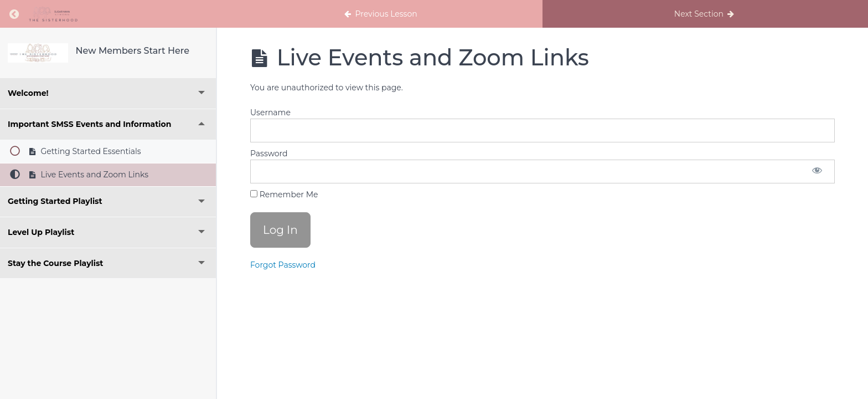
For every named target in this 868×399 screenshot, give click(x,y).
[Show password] (817, 172)
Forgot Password (283, 265)
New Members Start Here (133, 51)
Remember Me (284, 195)
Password (269, 154)
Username (270, 112)
